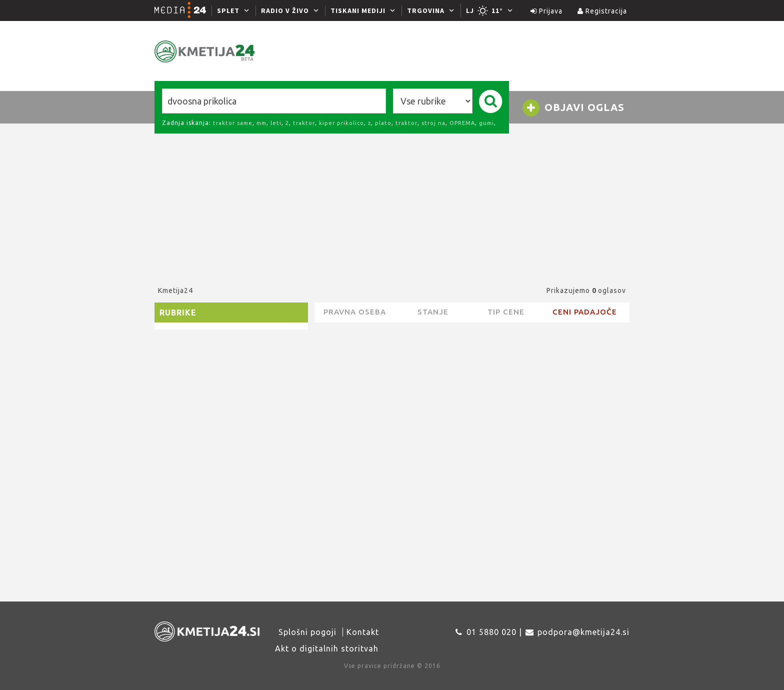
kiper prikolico (341, 123)
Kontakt (363, 632)
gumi (486, 123)
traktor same (233, 123)
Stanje (433, 312)
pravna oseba (355, 312)
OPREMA (462, 123)
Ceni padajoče (585, 312)
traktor (304, 123)
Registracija (602, 11)
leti (276, 123)
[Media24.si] (183, 10)
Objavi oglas (573, 108)
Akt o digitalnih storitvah (327, 648)
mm (261, 123)
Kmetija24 (175, 290)
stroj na (433, 123)
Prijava (546, 11)
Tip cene (506, 312)
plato (383, 123)
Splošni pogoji (307, 632)
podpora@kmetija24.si (583, 632)
